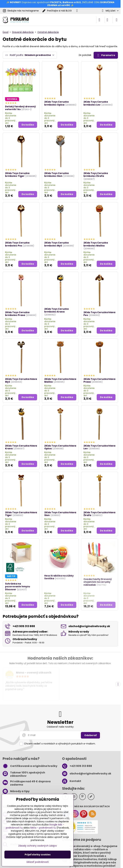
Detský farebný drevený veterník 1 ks (20, 108)
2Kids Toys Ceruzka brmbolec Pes (17, 244)
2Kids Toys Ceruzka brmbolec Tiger (17, 175)
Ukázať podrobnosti (38, 862)
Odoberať (90, 735)
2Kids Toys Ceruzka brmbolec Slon (56, 175)
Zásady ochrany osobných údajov (38, 846)
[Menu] (117, 20)
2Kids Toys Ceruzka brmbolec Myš (56, 244)
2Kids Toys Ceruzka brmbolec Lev (96, 103)
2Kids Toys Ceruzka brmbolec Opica (56, 103)
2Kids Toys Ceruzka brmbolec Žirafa (96, 175)
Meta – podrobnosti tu (43, 828)
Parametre (106, 55)
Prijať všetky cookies (38, 855)
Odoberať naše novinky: (60, 727)
